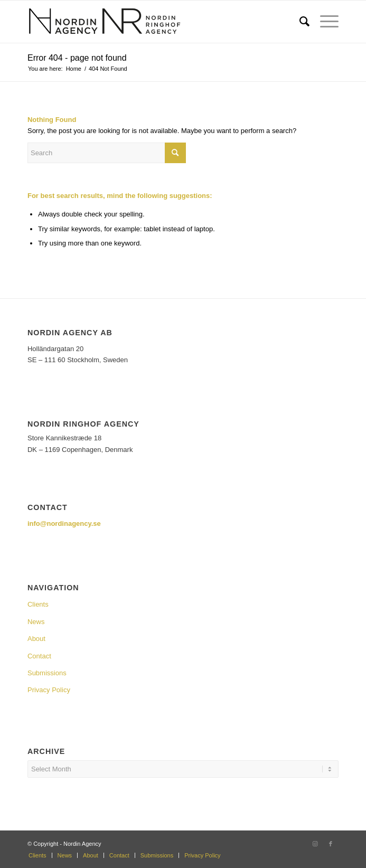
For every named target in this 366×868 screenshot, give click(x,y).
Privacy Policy (49, 690)
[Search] (299, 22)
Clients (38, 604)
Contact (39, 656)
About (36, 639)
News (36, 622)
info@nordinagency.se (64, 523)
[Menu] (324, 22)
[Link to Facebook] (331, 844)
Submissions (47, 673)
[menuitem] (299, 22)
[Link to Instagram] (315, 844)
